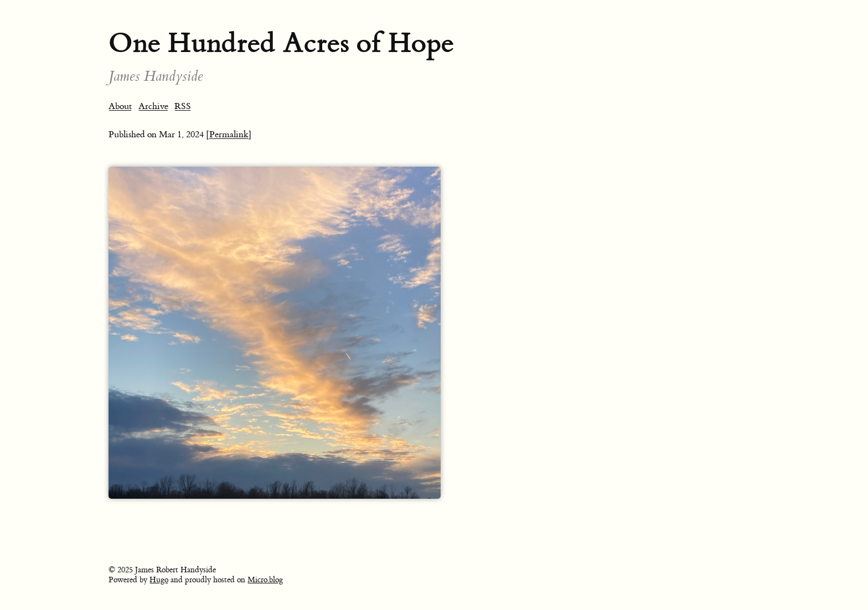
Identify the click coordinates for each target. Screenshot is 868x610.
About (120, 106)
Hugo (159, 580)
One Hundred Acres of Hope (281, 43)
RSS (183, 106)
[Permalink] (229, 135)
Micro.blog (265, 580)
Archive (153, 106)
